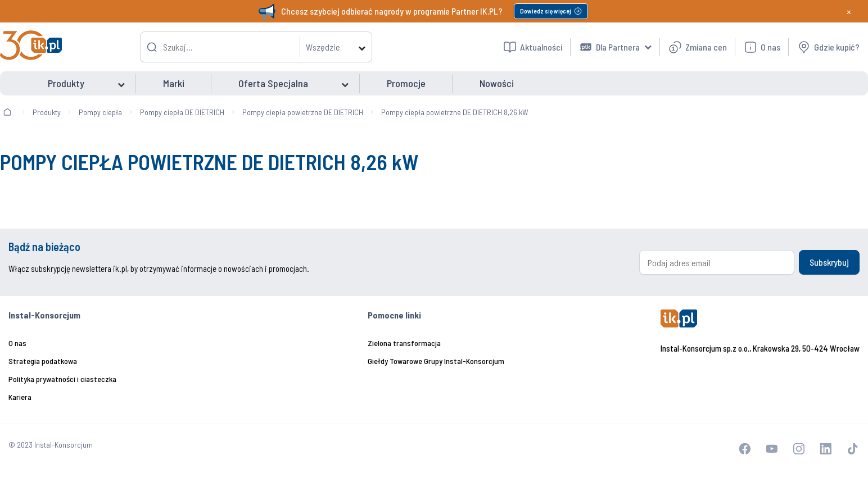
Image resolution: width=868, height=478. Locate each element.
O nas (17, 343)
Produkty (47, 112)
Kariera (20, 397)
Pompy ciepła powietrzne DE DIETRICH (303, 112)
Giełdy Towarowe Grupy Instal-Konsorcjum (436, 361)
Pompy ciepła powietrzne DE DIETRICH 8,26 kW (455, 112)
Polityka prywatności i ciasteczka (62, 379)
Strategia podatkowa (43, 361)
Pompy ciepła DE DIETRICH (182, 112)
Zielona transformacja (404, 343)
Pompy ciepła (100, 112)
